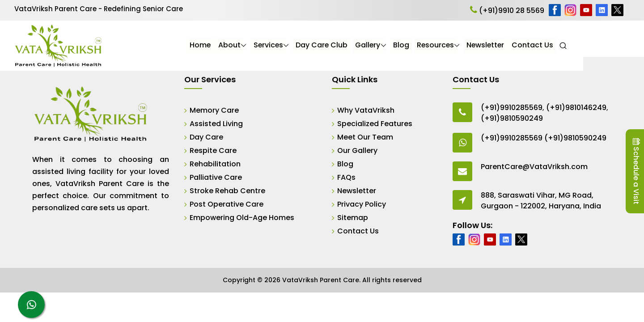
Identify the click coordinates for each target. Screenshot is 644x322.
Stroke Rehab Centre (227, 191)
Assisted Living (216, 124)
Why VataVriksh (366, 110)
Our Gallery (357, 150)
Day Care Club (382, 45)
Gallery (428, 45)
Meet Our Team (365, 137)
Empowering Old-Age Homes (242, 218)
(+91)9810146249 (576, 108)
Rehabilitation (215, 164)
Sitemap (353, 218)
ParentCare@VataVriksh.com (534, 167)
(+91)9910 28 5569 (507, 11)
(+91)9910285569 (512, 108)
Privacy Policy (362, 204)
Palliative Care (216, 177)
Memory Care (214, 110)
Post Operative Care (227, 204)
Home (260, 45)
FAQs (346, 177)
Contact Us (594, 45)
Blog (461, 45)
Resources (495, 45)
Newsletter (546, 45)
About (289, 45)
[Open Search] (624, 46)
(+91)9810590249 (512, 118)
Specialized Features (375, 124)
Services (328, 45)
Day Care (206, 137)
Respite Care (213, 150)
